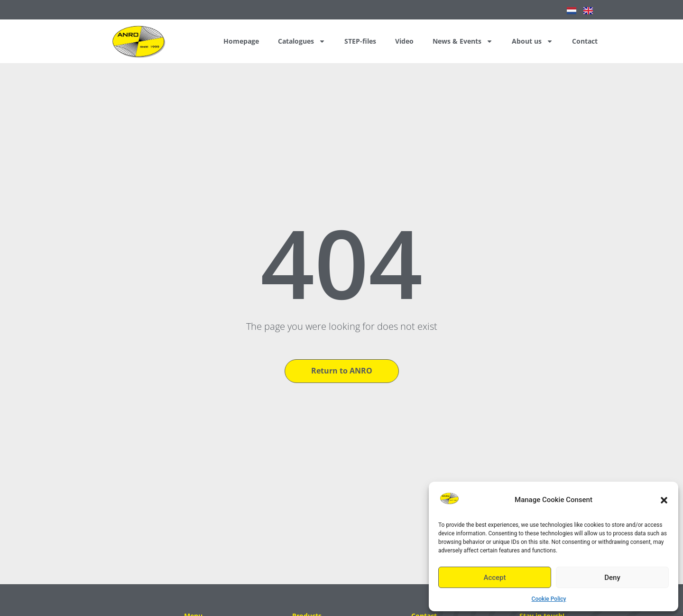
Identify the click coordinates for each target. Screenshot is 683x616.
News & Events (463, 41)
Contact (585, 41)
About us (532, 41)
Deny (612, 578)
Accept (494, 578)
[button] (664, 500)
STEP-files (360, 41)
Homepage (241, 41)
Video (404, 41)
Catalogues (302, 41)
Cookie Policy (549, 599)
